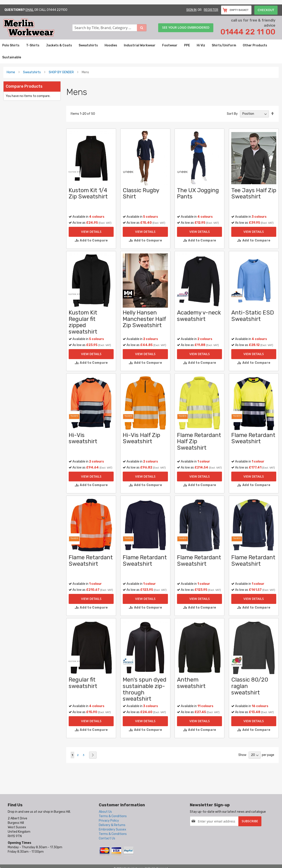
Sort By (232, 114)
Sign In (191, 10)
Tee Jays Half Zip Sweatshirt (254, 194)
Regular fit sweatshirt (83, 683)
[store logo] (38, 28)
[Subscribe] (250, 821)
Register (211, 10)
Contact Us (107, 838)
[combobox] (109, 28)
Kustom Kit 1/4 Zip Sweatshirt (88, 194)
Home (11, 72)
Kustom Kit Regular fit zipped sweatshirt (83, 322)
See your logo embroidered (186, 27)
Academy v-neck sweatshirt (199, 316)
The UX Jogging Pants (198, 194)
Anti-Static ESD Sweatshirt (253, 316)
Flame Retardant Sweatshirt (253, 438)
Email (30, 10)
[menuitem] (11, 45)
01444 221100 (57, 10)
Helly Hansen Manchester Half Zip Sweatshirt (144, 319)
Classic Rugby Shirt (141, 194)
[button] (91, 240)
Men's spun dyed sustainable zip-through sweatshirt (145, 689)
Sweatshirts (32, 72)
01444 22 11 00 (248, 32)
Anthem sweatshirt (191, 683)
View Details (91, 232)
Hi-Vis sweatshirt (83, 438)
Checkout (266, 10)
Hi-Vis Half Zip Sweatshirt (141, 438)
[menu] (141, 51)
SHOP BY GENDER (61, 72)
